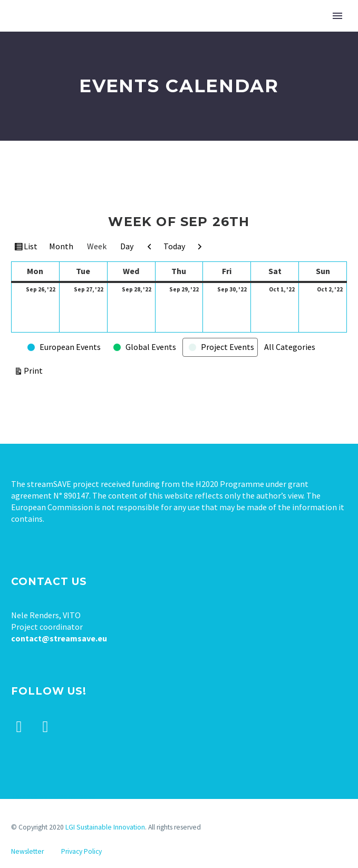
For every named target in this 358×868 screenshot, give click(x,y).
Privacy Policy (81, 851)
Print (35, 370)
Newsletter (27, 851)
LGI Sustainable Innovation (105, 827)
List (31, 248)
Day (127, 246)
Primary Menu (337, 16)
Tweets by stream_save (53, 796)
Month (61, 246)
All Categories (290, 347)
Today (174, 246)
